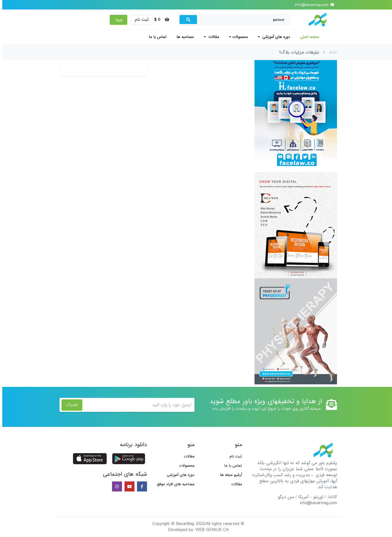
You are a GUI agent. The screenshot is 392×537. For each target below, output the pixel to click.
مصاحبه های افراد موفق (173, 484)
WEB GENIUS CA (210, 530)
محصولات (236, 37)
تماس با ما (155, 37)
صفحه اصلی (307, 37)
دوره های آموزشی (272, 37)
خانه (331, 52)
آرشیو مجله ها (229, 475)
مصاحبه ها (183, 37)
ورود (116, 20)
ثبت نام (139, 20)
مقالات (209, 37)
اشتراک (70, 405)
